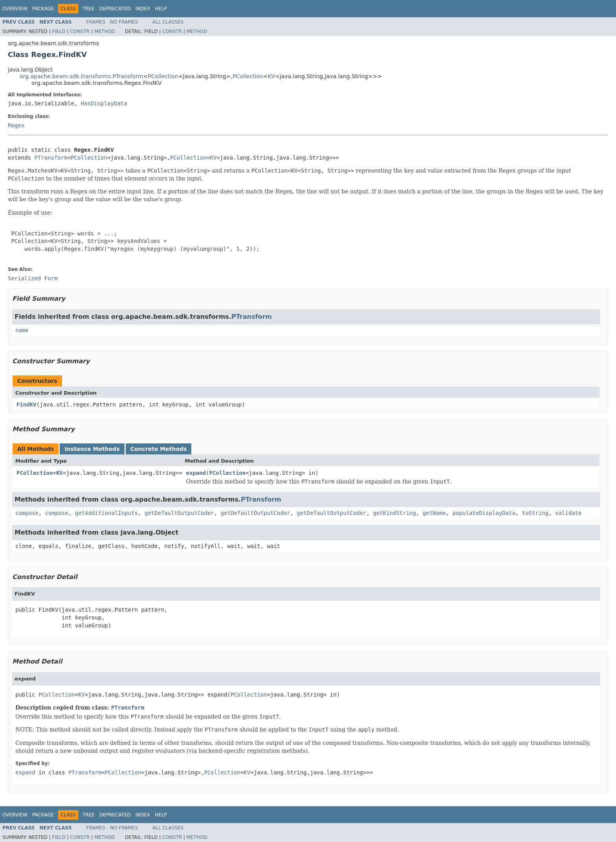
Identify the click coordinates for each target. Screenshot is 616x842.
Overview (15, 9)
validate (568, 513)
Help (161, 9)
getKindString (394, 513)
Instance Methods (92, 449)
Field (59, 31)
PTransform (51, 158)
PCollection (163, 76)
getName (434, 513)
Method (105, 31)
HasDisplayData (104, 103)
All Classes (168, 22)
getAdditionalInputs (106, 513)
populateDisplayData (484, 513)
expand (196, 473)
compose (27, 513)
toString (535, 513)
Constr (80, 31)
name (22, 330)
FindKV (27, 404)
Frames (96, 22)
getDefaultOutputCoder (179, 513)
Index (143, 9)
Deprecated (115, 9)
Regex (16, 125)
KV (271, 76)
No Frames (124, 22)
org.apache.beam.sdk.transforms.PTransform (81, 76)
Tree (89, 9)
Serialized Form (33, 278)
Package (43, 9)
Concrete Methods (159, 449)
